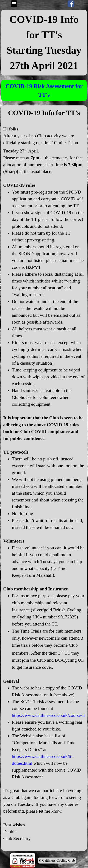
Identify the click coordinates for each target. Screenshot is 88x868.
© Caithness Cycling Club (57, 860)
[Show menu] (14, 4)
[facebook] (71, 4)
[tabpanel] (44, 43)
